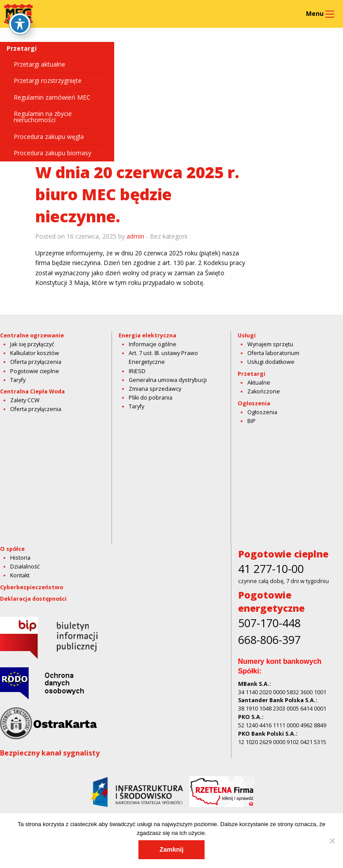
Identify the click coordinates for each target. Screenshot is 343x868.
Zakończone (264, 391)
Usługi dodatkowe (271, 362)
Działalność (25, 567)
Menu (315, 13)
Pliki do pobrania (151, 398)
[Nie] (332, 841)
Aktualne (259, 383)
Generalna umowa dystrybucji (168, 380)
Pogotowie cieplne (35, 371)
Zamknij (171, 849)
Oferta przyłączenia (36, 362)
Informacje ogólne (153, 344)
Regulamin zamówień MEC (52, 97)
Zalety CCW (25, 400)
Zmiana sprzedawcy (155, 389)
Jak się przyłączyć (32, 344)
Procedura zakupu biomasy (52, 153)
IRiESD (137, 371)
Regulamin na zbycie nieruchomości (43, 117)
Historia (20, 558)
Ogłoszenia (262, 412)
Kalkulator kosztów (35, 353)
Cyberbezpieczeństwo (32, 587)
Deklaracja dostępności (33, 599)
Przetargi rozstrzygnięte (48, 80)
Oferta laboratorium (273, 353)
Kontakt (20, 575)
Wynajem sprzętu (270, 344)
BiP (252, 421)
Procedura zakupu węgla (49, 137)
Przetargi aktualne (39, 64)
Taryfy (18, 380)
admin (135, 236)
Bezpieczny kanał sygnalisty (50, 753)
